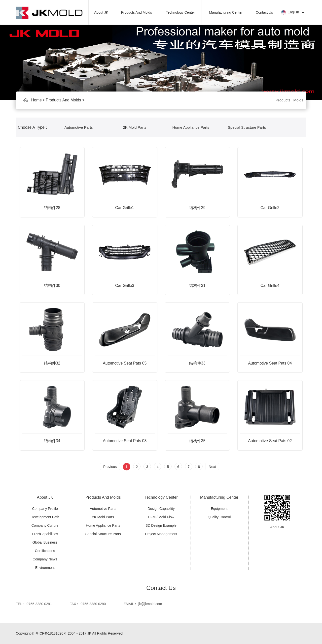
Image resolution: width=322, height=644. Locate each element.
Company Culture (45, 525)
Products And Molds (136, 12)
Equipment (219, 509)
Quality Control (219, 517)
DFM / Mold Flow (161, 517)
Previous (110, 467)
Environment (45, 568)
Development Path (45, 517)
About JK (101, 12)
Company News (45, 559)
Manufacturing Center (226, 12)
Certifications (45, 551)
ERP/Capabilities (45, 534)
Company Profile (45, 509)
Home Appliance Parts (191, 127)
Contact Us (264, 12)
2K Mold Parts (135, 127)
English (293, 13)
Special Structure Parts (247, 127)
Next (212, 467)
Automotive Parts (78, 127)
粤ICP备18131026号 (51, 633)
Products (283, 100)
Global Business (45, 542)
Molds (298, 100)
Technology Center (180, 12)
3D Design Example (161, 525)
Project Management (161, 534)
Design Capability (161, 509)
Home (37, 100)
